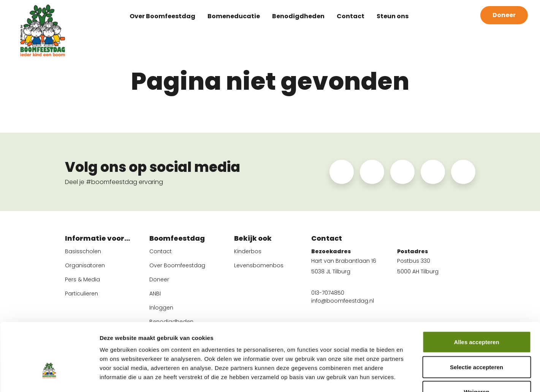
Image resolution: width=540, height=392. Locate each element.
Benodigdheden (298, 15)
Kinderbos (248, 251)
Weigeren (476, 342)
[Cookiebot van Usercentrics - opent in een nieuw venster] (49, 377)
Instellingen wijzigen (421, 377)
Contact (351, 15)
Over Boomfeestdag (162, 15)
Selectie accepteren (477, 317)
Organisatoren (85, 265)
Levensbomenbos (259, 265)
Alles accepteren (476, 292)
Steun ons (393, 15)
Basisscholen (83, 251)
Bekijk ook (253, 239)
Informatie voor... (97, 239)
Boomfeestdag (177, 239)
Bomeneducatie (234, 15)
